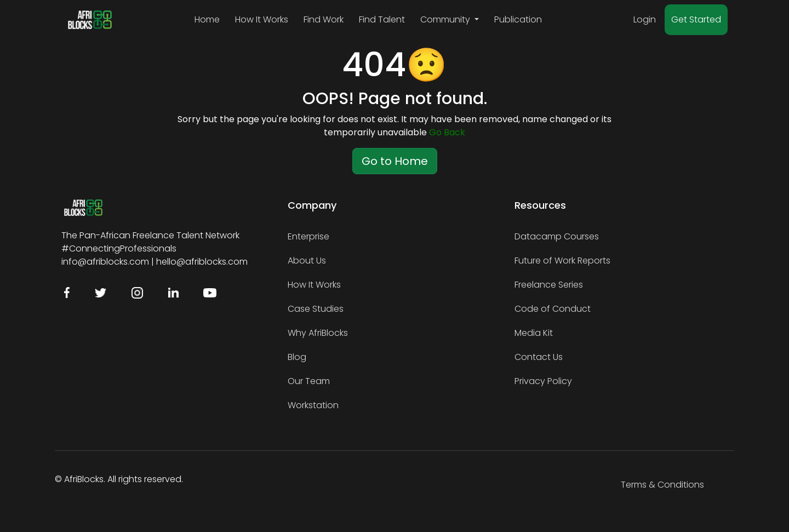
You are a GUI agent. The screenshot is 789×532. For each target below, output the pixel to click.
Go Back (447, 132)
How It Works (262, 19)
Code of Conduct (553, 309)
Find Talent (382, 19)
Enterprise (308, 236)
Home (207, 19)
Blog (297, 357)
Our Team (309, 381)
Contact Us (539, 357)
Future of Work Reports (562, 261)
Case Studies (316, 309)
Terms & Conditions (662, 485)
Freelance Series (549, 285)
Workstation (313, 405)
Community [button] (446, 19)
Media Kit (534, 333)
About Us (307, 261)
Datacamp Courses (557, 236)
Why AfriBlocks (318, 333)
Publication (518, 19)
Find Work (324, 19)
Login (645, 19)
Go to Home (395, 161)
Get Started (696, 19)
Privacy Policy (543, 381)
